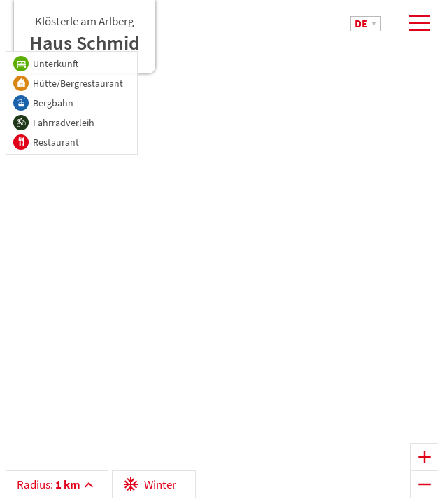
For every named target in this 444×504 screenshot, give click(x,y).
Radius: (49, 484)
